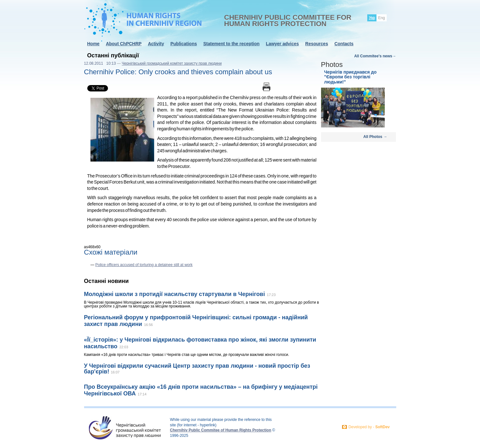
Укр (372, 18)
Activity (156, 44)
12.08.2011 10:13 (100, 63)
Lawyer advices (283, 44)
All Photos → (375, 137)
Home (93, 44)
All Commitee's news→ (375, 56)
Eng (381, 18)
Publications (184, 44)
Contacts (344, 44)
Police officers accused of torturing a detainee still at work (144, 265)
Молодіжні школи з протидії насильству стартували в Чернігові (175, 294)
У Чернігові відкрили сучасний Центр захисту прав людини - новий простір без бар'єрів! (197, 369)
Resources (317, 44)
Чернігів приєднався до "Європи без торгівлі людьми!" (351, 77)
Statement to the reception (231, 44)
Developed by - (369, 427)
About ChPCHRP (124, 44)
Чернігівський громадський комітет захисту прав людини (172, 63)
